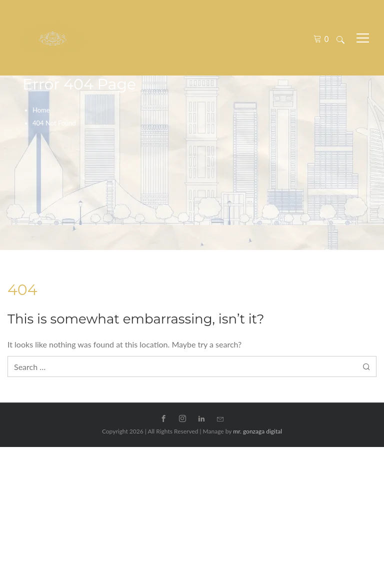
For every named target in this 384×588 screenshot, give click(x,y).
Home (41, 110)
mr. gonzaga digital (257, 431)
